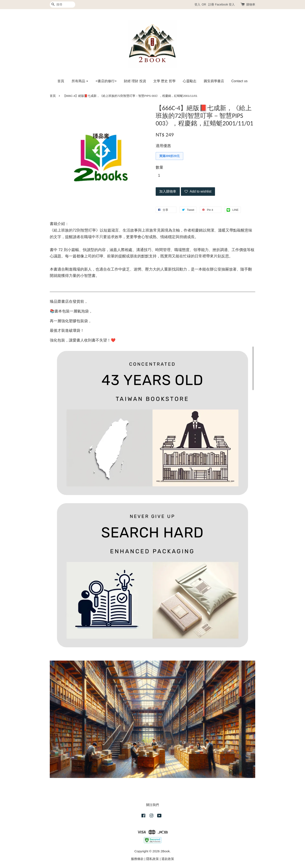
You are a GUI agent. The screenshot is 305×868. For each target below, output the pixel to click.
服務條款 (137, 859)
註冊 (211, 4)
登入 (197, 4)
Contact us (239, 81)
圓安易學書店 (214, 81)
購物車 (251, 4)
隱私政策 (152, 859)
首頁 (61, 81)
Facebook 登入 (225, 4)
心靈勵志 (190, 81)
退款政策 (168, 859)
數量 (159, 167)
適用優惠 (163, 146)
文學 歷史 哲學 (164, 81)
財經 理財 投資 (135, 81)
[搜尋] (62, 5)
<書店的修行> (106, 81)
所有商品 (80, 81)
